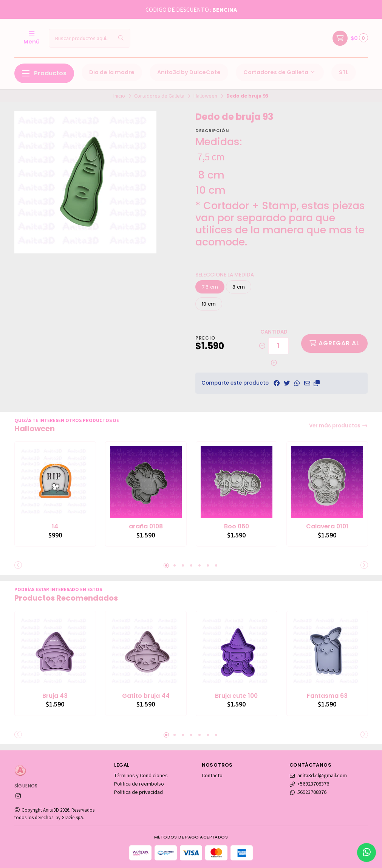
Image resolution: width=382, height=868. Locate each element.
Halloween (205, 96)
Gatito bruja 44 (146, 696)
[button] (317, 383)
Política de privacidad (138, 792)
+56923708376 (309, 784)
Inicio (119, 96)
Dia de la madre (112, 72)
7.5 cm (210, 287)
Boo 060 (237, 526)
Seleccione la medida (225, 275)
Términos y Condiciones (141, 775)
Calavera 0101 (327, 526)
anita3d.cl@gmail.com (318, 775)
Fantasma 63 (327, 696)
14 (55, 526)
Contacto (212, 775)
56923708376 (308, 792)
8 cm (239, 287)
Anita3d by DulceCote (189, 72)
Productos (44, 73)
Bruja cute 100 (236, 696)
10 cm (209, 304)
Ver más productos (339, 426)
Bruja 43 (55, 696)
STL (344, 72)
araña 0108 (146, 526)
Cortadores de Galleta (280, 72)
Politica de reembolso (139, 784)
